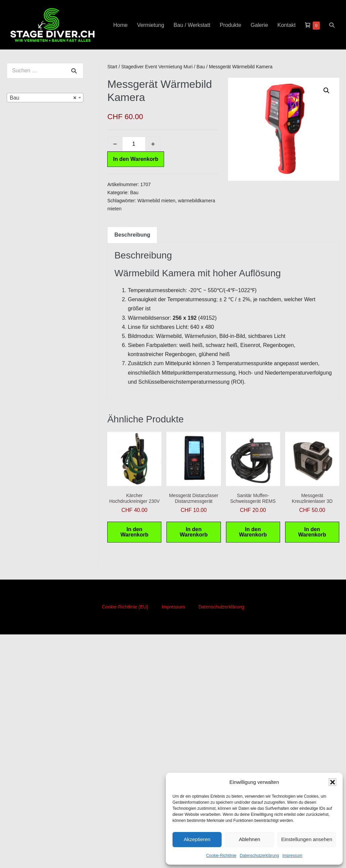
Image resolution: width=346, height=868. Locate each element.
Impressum (292, 856)
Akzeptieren (197, 839)
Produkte (230, 25)
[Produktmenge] (134, 144)
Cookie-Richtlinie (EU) (125, 607)
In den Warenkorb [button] (134, 532)
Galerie (259, 25)
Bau (201, 67)
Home (121, 25)
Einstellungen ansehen (307, 839)
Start (112, 67)
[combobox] (45, 98)
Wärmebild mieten (157, 201)
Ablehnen (249, 839)
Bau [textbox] (43, 98)
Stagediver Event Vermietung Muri (157, 67)
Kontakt (286, 25)
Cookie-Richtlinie (221, 856)
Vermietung (150, 25)
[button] (333, 782)
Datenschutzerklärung (259, 856)
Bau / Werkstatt (192, 25)
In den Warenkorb (136, 159)
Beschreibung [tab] (132, 235)
